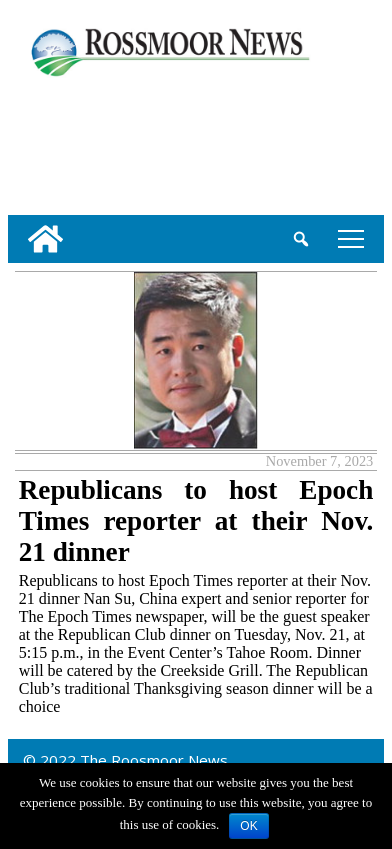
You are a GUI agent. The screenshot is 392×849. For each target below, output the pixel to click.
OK (248, 826)
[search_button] (301, 239)
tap (351, 238)
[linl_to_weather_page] (73, 142)
